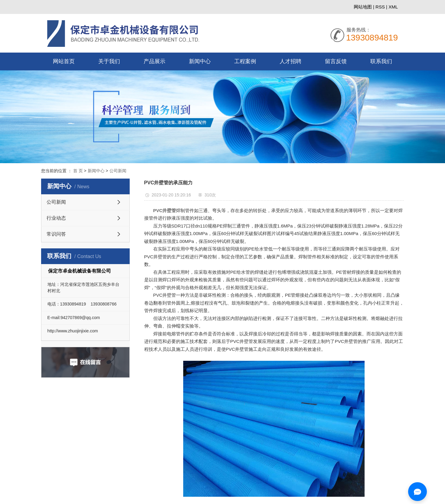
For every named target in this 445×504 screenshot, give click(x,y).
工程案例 (245, 61)
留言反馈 (336, 61)
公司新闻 (118, 171)
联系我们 (381, 61)
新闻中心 (200, 61)
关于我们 (109, 61)
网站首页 (64, 61)
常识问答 (56, 234)
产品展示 (154, 61)
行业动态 (56, 218)
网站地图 (363, 7)
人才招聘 (291, 61)
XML (393, 7)
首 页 (78, 171)
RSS (380, 7)
